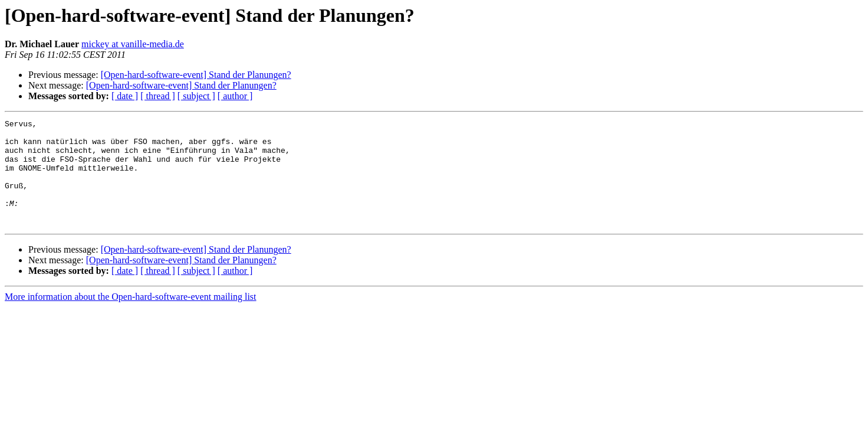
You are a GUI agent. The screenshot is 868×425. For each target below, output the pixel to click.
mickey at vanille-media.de (133, 44)
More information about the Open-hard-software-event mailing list (131, 318)
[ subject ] (196, 96)
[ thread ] (158, 96)
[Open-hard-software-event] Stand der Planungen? (196, 75)
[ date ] (125, 96)
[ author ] (235, 96)
